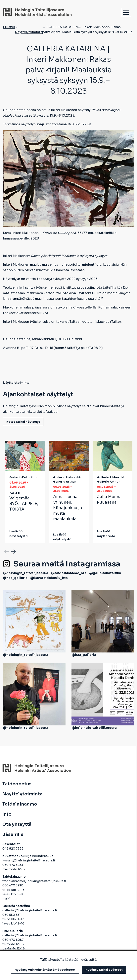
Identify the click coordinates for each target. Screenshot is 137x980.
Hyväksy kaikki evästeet (104, 970)
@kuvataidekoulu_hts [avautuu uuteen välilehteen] (49, 578)
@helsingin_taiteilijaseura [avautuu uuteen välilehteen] (26, 573)
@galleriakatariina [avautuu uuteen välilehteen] (105, 573)
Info (7, 814)
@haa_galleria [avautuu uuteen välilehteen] (15, 578)
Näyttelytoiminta (29, 32)
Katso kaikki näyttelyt (23, 422)
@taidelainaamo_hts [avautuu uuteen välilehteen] (69, 573)
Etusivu (9, 27)
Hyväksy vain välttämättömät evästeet (45, 970)
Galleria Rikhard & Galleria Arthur (67, 479)
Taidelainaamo (20, 804)
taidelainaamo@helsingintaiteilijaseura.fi (34, 881)
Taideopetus (17, 784)
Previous (6, 551)
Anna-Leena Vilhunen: (68, 508)
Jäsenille (13, 834)
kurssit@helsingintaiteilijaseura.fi (29, 860)
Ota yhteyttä (17, 824)
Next (13, 551)
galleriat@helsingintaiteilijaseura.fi (30, 910)
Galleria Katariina (23, 477)
